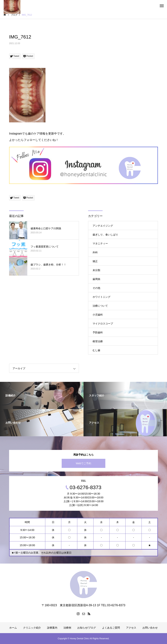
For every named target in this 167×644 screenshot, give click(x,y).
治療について (100, 306)
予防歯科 (98, 332)
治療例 (67, 628)
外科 (95, 252)
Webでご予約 (84, 463)
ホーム (13, 628)
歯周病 (96, 279)
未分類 (96, 270)
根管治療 (98, 341)
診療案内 (52, 628)
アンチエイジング (103, 226)
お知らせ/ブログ (87, 628)
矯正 (95, 261)
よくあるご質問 (111, 628)
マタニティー (100, 243)
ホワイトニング (102, 297)
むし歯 (96, 350)
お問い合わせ (150, 628)
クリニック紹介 (32, 628)
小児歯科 (98, 315)
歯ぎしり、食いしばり (105, 235)
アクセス (131, 628)
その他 (96, 288)
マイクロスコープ (103, 324)
